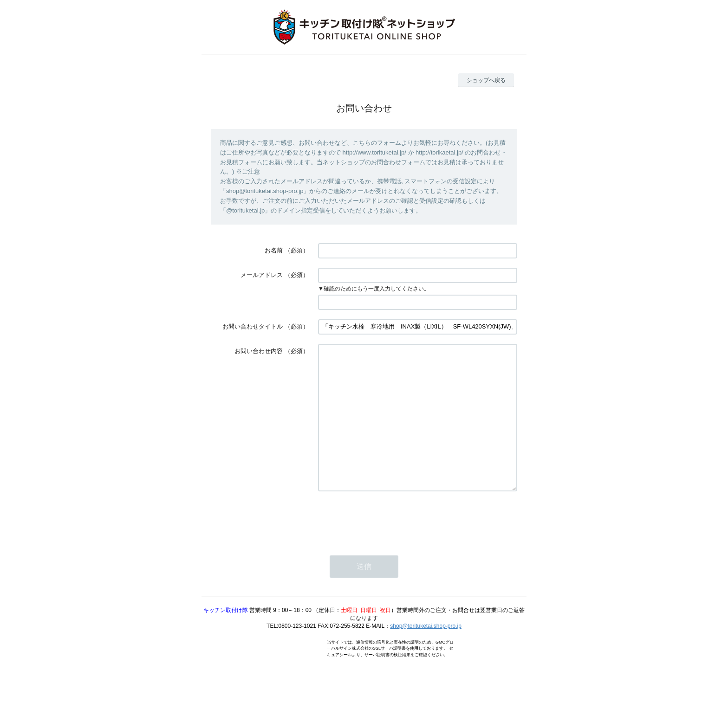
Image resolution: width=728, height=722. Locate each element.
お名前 (274, 250)
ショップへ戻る (486, 80)
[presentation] (389, 547)
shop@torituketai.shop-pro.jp (426, 654)
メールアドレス (262, 275)
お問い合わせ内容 (259, 351)
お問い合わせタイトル (253, 326)
